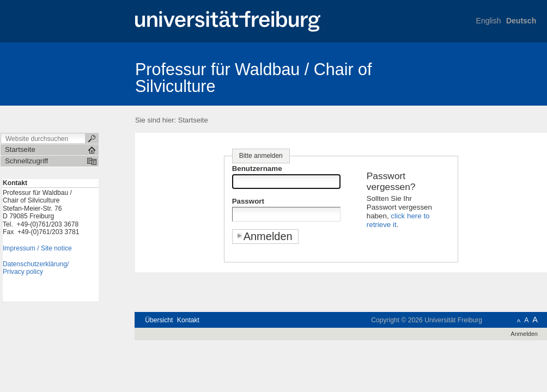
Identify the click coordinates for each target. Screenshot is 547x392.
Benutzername (257, 169)
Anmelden (524, 334)
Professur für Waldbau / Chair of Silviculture (254, 78)
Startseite (193, 120)
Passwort (248, 201)
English (489, 21)
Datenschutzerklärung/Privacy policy (36, 268)
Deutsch (521, 21)
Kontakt (188, 320)
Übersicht (159, 320)
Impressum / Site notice (37, 248)
